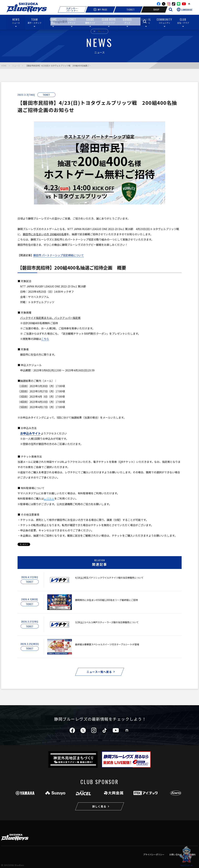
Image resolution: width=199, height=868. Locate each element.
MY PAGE (100, 9)
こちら (45, 339)
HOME (4, 66)
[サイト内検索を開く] (171, 10)
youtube (184, 4)
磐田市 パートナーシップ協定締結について (59, 255)
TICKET (128, 9)
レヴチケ (49, 499)
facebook (159, 4)
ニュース (16, 66)
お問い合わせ (176, 854)
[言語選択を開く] (185, 10)
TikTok (174, 4)
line (179, 4)
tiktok (105, 730)
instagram (169, 4)
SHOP (154, 9)
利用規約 (191, 854)
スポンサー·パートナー (72, 10)
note (189, 4)
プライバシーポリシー (154, 854)
